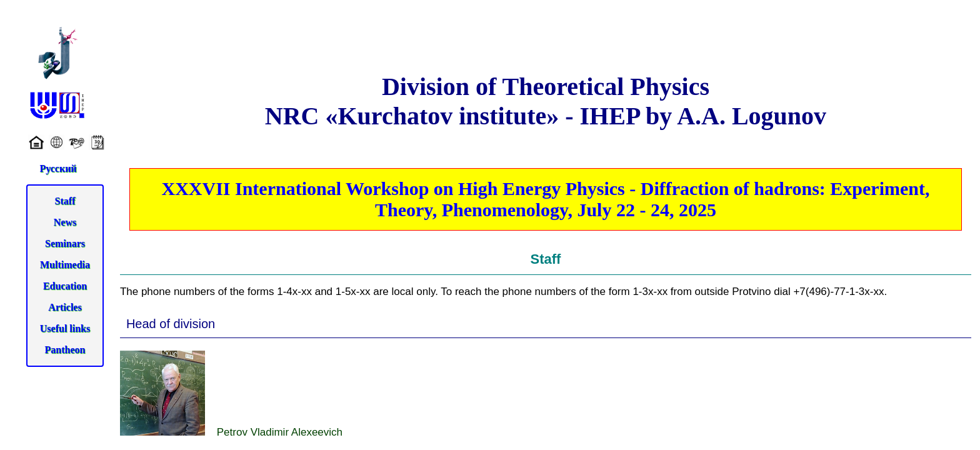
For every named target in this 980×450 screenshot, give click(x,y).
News (65, 222)
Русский (58, 168)
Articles (65, 307)
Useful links (65, 328)
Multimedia (65, 265)
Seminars (65, 243)
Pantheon (65, 350)
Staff (65, 201)
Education (65, 286)
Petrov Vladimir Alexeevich (231, 394)
